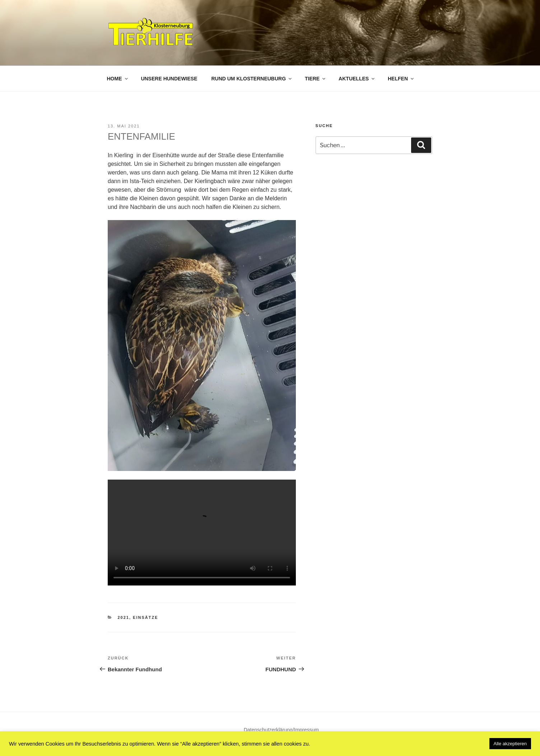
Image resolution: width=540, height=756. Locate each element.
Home (118, 79)
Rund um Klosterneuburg (252, 79)
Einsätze (145, 617)
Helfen (401, 79)
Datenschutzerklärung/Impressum (281, 730)
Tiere (316, 79)
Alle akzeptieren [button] (510, 744)
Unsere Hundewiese (169, 79)
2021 (124, 617)
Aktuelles (357, 79)
